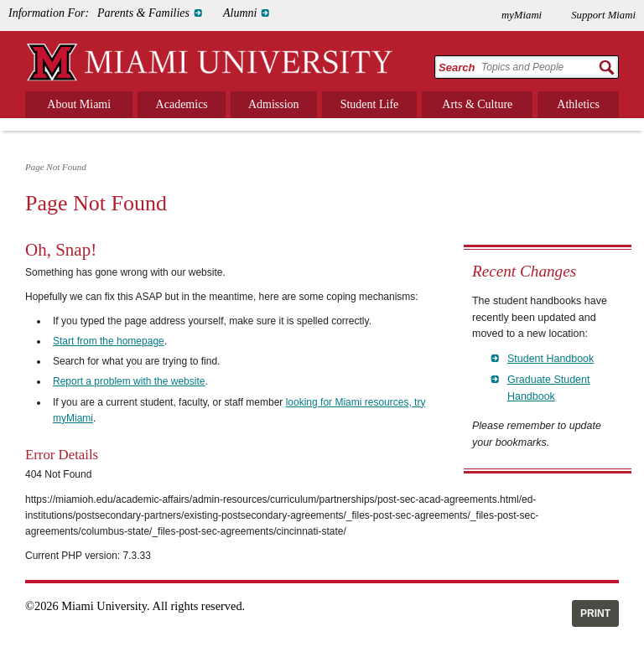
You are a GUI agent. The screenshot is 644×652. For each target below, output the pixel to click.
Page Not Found (56, 167)
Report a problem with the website (129, 381)
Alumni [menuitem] (240, 13)
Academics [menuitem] (182, 104)
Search (457, 67)
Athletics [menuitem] (578, 104)
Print (595, 613)
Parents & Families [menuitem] (143, 13)
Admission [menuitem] (274, 104)
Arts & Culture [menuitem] (477, 104)
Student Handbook (551, 359)
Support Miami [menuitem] (603, 15)
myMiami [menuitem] (522, 15)
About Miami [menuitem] (79, 104)
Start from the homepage (109, 341)
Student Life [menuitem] (370, 104)
